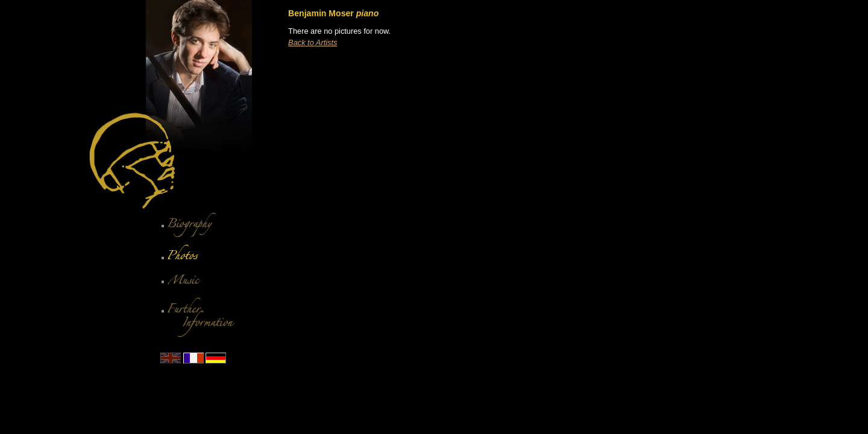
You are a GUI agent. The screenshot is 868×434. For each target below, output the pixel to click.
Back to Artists (313, 42)
